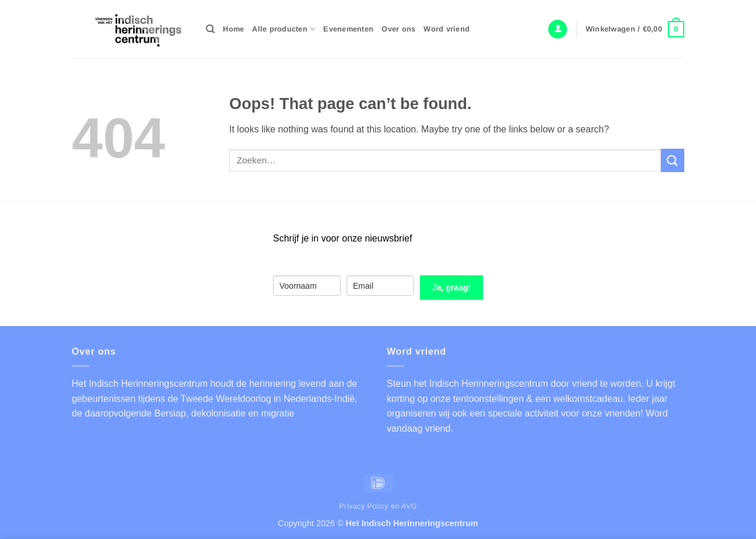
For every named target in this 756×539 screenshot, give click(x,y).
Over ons (398, 29)
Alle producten (283, 29)
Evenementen (348, 29)
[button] (558, 29)
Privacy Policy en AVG (378, 506)
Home (233, 29)
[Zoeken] (210, 29)
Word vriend (447, 29)
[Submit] (673, 160)
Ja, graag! (452, 288)
